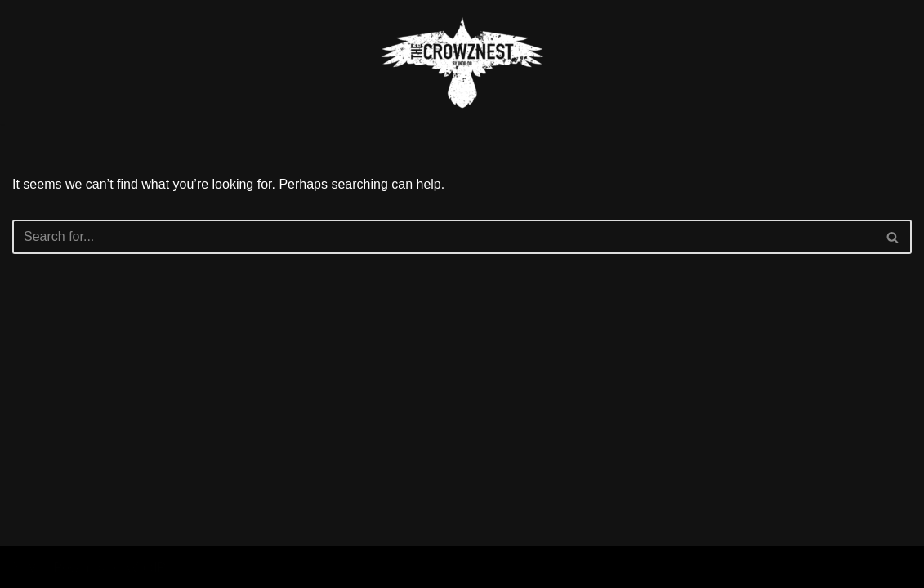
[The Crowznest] (462, 62)
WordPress (158, 567)
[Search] (444, 237)
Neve (27, 567)
